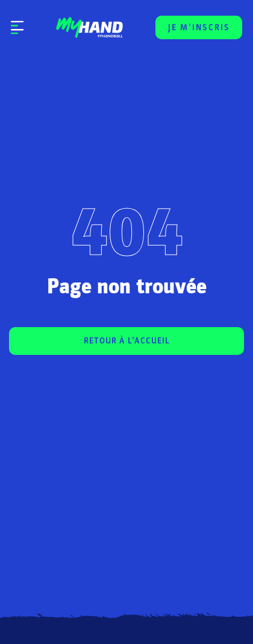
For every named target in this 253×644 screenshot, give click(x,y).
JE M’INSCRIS (199, 27)
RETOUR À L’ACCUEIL (127, 341)
